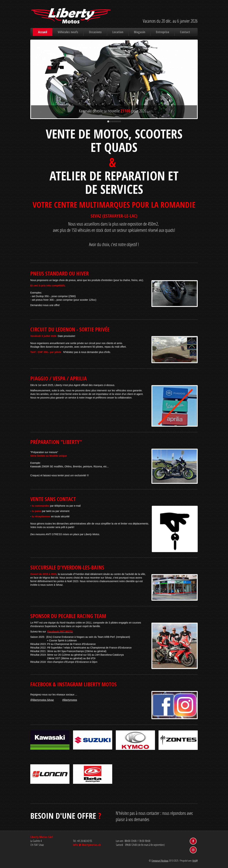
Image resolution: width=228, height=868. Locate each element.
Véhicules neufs (68, 32)
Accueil (43, 32)
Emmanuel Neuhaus (160, 861)
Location (118, 32)
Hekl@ (195, 861)
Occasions (95, 32)
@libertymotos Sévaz (42, 700)
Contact (185, 32)
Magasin (140, 32)
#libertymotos (70, 700)
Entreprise (163, 32)
